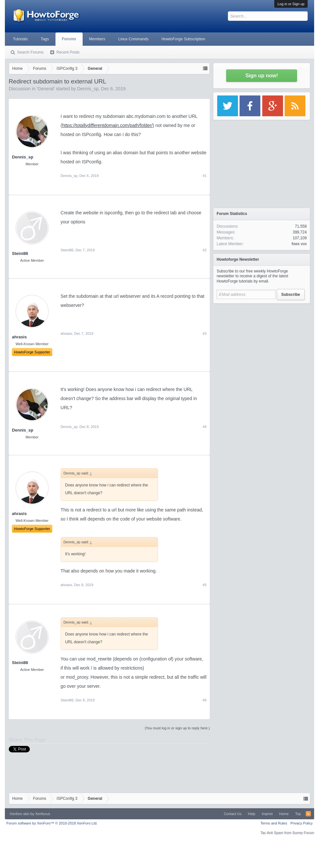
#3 (205, 333)
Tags (45, 39)
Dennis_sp (88, 89)
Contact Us (232, 814)
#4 (205, 427)
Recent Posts (68, 52)
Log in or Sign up (291, 4)
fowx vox (299, 244)
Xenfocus (43, 814)
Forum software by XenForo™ (52, 823)
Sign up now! (262, 75)
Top (298, 814)
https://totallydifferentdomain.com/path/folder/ (107, 125)
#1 (205, 176)
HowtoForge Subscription (183, 39)
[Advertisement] (262, 347)
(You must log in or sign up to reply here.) (177, 728)
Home (284, 814)
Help (252, 814)
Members (97, 39)
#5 (205, 585)
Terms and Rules (274, 823)
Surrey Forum (303, 833)
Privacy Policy (301, 823)
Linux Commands (133, 39)
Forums (69, 39)
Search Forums (30, 52)
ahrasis (66, 333)
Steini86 (20, 253)
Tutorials (20, 39)
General (46, 89)
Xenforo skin (20, 814)
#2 (205, 250)
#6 (205, 700)
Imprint (267, 814)
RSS (308, 814)
